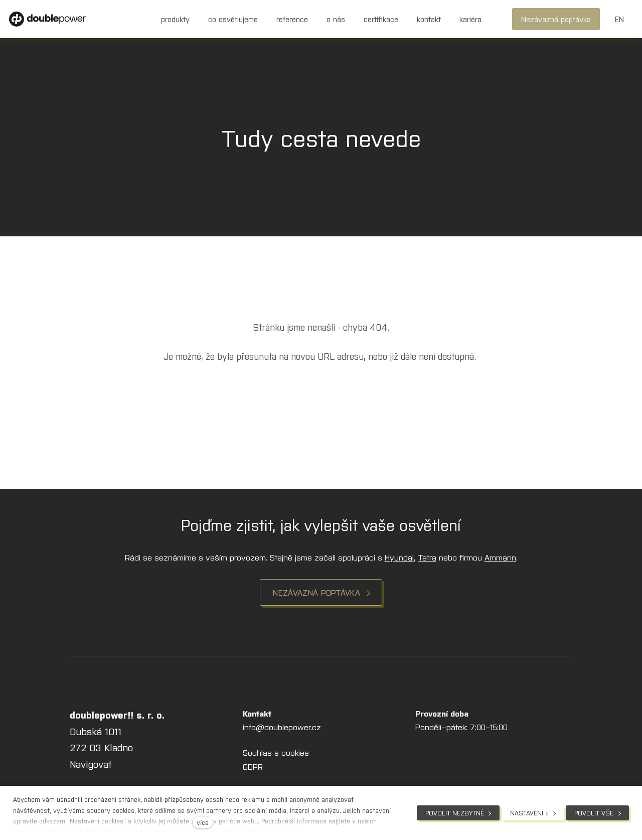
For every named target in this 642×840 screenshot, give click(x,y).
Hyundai (399, 558)
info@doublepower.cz (282, 729)
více (203, 822)
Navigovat (91, 765)
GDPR (253, 768)
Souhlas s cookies (276, 754)
